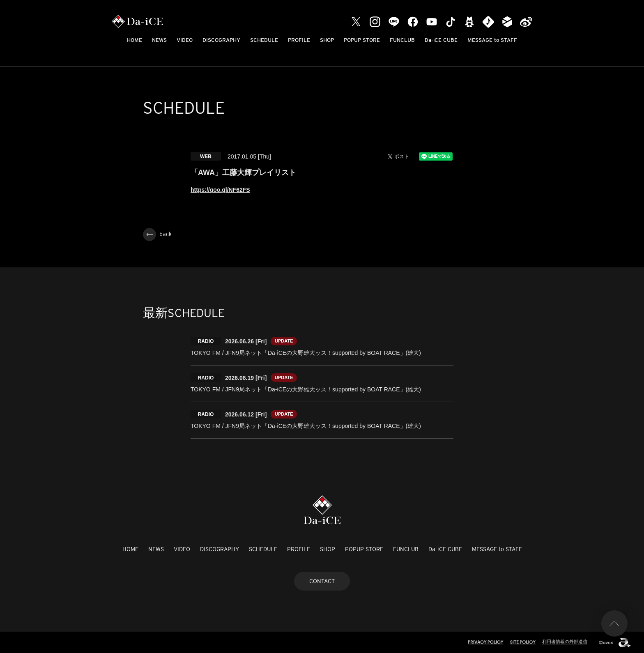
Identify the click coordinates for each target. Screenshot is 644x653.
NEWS (159, 40)
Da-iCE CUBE (441, 40)
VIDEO (185, 40)
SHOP (327, 40)
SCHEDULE (264, 40)
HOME (135, 40)
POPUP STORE (362, 40)
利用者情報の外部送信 (565, 642)
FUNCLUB (402, 40)
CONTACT (322, 581)
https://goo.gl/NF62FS (220, 190)
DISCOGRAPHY (221, 40)
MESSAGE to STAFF (492, 40)
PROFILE (299, 40)
